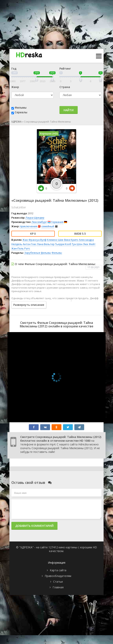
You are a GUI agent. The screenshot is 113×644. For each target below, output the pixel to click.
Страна (65, 87)
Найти (69, 110)
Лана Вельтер (46, 244)
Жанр (15, 87)
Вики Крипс (71, 240)
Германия (57, 222)
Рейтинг (65, 69)
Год (14, 69)
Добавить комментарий (34, 526)
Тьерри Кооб (63, 244)
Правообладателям (58, 576)
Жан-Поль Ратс (21, 248)
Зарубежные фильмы (38, 253)
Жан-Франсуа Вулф (34, 240)
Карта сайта (58, 570)
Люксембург (39, 222)
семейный (48, 226)
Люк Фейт (89, 244)
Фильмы (21, 108)
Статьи (58, 582)
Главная (58, 587)
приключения (28, 226)
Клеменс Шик (55, 240)
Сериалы (21, 112)
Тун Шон (77, 244)
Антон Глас (30, 244)
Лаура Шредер (35, 218)
